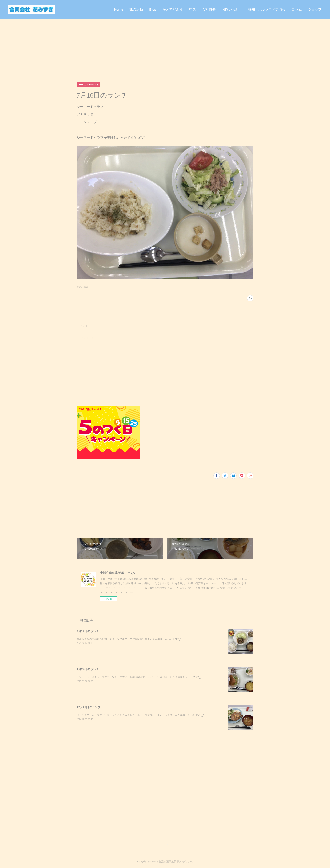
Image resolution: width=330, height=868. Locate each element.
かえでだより (173, 9)
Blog (153, 9)
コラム (297, 9)
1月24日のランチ (88, 669)
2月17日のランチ (88, 631)
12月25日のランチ (89, 707)
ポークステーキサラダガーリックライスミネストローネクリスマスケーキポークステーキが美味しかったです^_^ (140, 715)
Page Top (165, 845)
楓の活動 (136, 9)
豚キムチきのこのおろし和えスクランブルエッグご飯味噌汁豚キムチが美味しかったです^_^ (129, 639)
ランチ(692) (82, 287)
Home (119, 9)
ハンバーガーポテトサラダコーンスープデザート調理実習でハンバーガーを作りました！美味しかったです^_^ (139, 677)
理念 (192, 9)
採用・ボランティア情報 (267, 9)
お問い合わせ (232, 9)
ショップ (315, 9)
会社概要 (209, 9)
